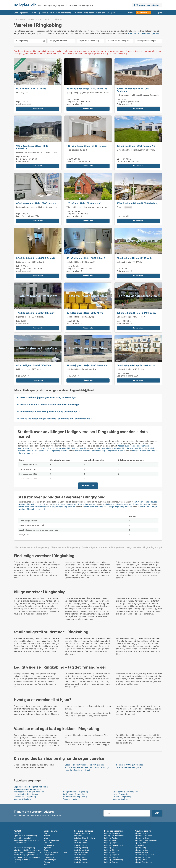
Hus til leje (78, 836)
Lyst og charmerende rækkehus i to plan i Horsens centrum (43, 207)
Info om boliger (50, 860)
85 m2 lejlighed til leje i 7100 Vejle (34, 365)
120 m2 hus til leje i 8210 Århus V (83, 203)
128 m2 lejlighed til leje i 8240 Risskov (137, 313)
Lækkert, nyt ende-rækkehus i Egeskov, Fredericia (39, 152)
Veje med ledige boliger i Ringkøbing (31, 787)
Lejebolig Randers (111, 838)
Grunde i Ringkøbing (122, 797)
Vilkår (46, 838)
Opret (131, 13)
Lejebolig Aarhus (81, 860)
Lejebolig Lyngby (111, 848)
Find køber (89, 13)
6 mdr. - (124, 207)
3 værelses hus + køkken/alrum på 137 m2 (136, 150)
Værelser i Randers (22, 799)
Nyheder (47, 848)
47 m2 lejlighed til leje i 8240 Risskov (35, 313)
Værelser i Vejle (70, 799)
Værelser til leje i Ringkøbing (126, 792)
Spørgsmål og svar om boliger (56, 852)
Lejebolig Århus (80, 855)
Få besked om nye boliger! (148, 5)
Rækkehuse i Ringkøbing (25, 797)
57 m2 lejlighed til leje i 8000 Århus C (36, 258)
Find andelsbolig (64, 13)
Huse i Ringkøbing (121, 794)
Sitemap (47, 862)
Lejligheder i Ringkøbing (74, 794)
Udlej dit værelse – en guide (128, 767)
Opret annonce (143, 13)
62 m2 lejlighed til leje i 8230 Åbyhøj (85, 313)
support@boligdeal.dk (23, 838)
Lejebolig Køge (80, 857)
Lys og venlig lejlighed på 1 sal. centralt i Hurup (88, 93)
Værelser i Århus (120, 799)
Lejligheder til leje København (146, 840)
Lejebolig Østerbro (142, 852)
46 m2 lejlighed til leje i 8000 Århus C (86, 258)
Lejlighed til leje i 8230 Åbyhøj (80, 317)
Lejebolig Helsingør (142, 838)
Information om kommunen (26, 789)
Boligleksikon (49, 855)
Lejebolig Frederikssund (114, 845)
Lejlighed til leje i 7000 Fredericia (81, 369)
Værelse (31, 19)
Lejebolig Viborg (111, 840)
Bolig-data (112, 13)
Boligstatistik (49, 857)
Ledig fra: (71, 102)
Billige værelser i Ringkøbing (65, 547)
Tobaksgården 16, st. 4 (77, 150)
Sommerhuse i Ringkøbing (75, 797)
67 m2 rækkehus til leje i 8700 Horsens (36, 203)
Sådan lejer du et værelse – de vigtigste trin (84, 765)
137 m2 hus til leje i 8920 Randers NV (136, 146)
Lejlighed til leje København (85, 838)
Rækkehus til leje (81, 840)
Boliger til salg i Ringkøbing (76, 792)
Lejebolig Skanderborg (143, 862)
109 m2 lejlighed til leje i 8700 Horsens (86, 146)
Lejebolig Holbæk (81, 862)
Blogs (46, 850)
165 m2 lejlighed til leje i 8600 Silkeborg (137, 203)
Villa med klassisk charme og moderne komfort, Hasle (91, 207)
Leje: (18, 102)
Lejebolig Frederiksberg (114, 860)
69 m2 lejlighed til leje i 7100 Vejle (134, 258)
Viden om (101, 13)
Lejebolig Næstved (82, 850)
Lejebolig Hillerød (81, 845)
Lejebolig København (82, 833)
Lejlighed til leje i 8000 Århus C (30, 262)
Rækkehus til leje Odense (144, 855)
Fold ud (86, 485)
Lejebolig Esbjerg (111, 857)
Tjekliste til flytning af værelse (129, 765)
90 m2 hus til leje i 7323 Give (31, 89)
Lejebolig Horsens (141, 860)
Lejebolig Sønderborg (143, 857)
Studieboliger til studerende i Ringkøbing (103, 547)
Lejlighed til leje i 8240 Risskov (30, 317)
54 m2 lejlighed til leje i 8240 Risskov (136, 365)
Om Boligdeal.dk (21, 13)
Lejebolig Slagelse (111, 843)
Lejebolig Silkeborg (112, 850)
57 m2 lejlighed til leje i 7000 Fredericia (87, 365)
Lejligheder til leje (81, 852)
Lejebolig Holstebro (142, 850)
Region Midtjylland (45, 19)
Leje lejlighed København (114, 836)
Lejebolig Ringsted (112, 855)
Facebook (15, 862)
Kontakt (47, 836)
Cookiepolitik (49, 845)
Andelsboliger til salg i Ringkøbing (29, 792)
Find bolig (35, 13)
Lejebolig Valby (140, 848)
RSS (46, 864)
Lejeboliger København (143, 836)
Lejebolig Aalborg (81, 848)
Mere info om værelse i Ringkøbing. (144, 33)
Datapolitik (48, 843)
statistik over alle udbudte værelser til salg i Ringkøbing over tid (46, 507)
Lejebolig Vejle (110, 852)
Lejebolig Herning (141, 833)
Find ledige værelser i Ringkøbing (32, 547)
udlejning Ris (22, 93)
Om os (46, 833)
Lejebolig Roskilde (111, 862)
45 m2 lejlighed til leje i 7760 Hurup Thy (87, 89)
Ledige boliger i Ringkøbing (26, 794)
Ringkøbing (60, 19)
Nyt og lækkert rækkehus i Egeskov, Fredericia (138, 95)
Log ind (159, 13)
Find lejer (78, 13)
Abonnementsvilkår (51, 840)
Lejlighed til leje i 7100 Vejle (129, 262)
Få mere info (38, 109)
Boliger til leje (140, 845)
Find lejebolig (48, 13)
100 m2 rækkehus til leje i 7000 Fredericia (133, 90)
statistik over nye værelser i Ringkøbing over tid (64, 448)
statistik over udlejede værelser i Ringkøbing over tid (117, 448)
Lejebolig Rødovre (141, 843)
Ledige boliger (19, 19)
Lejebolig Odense (81, 843)
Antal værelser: (23, 104)
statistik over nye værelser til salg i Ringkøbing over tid (100, 451)
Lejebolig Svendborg (112, 833)
